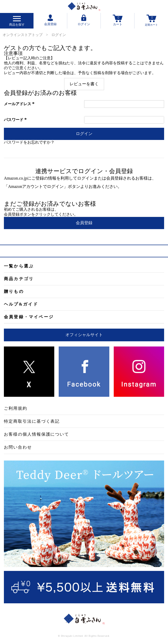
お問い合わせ (18, 447)
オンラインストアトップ (23, 35)
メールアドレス (20, 104)
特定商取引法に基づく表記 (32, 421)
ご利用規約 (16, 408)
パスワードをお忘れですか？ (29, 142)
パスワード (16, 120)
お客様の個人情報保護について (36, 434)
